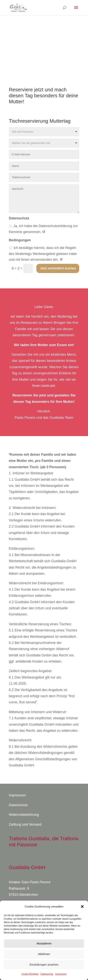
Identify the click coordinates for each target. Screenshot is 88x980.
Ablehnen (44, 954)
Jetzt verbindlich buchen (58, 268)
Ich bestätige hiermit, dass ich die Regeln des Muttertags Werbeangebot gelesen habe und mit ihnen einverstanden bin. (43, 254)
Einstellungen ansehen (44, 965)
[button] (82, 907)
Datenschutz (47, 974)
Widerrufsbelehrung (24, 815)
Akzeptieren (44, 943)
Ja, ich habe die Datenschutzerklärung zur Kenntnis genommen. (43, 229)
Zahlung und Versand (25, 824)
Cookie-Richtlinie (30, 974)
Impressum (61, 974)
